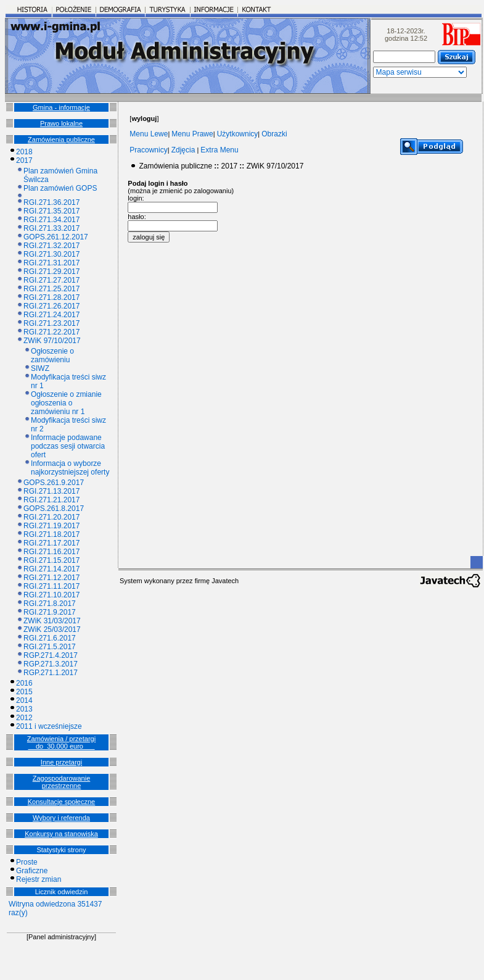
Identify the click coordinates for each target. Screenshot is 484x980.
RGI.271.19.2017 (51, 526)
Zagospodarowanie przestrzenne (62, 782)
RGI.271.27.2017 (51, 280)
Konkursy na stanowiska (61, 834)
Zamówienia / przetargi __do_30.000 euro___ (61, 742)
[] (144, 118)
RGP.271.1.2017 (51, 673)
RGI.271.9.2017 (50, 612)
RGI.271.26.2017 (51, 306)
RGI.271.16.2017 (51, 552)
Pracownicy (148, 150)
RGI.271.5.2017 (50, 647)
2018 (24, 152)
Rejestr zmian (39, 879)
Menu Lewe (149, 134)
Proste (27, 862)
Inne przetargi (61, 762)
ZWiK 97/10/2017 (52, 341)
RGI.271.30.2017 (51, 254)
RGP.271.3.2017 (51, 664)
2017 (24, 160)
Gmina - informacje (61, 107)
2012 (24, 718)
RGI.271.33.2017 (51, 228)
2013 (24, 709)
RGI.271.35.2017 (51, 211)
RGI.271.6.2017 (50, 638)
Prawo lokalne (61, 123)
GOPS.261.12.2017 (56, 237)
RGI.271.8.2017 (50, 604)
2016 (24, 683)
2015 (24, 692)
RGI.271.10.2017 (51, 595)
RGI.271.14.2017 (51, 569)
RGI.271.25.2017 (51, 289)
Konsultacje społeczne (61, 802)
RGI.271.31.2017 (51, 263)
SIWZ (40, 368)
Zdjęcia (183, 150)
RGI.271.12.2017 (51, 578)
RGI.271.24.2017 (51, 315)
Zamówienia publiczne (61, 139)
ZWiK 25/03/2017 (52, 629)
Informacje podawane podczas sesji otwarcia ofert (68, 446)
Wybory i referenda (61, 818)
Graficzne (32, 871)
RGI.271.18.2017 (51, 534)
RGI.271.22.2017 (51, 332)
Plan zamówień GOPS (60, 188)
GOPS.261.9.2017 (54, 483)
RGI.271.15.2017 (51, 560)
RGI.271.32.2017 (51, 246)
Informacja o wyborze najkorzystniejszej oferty (70, 468)
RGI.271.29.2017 (51, 272)
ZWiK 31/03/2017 (52, 621)
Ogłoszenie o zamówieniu (52, 355)
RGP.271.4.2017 (51, 655)
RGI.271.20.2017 (51, 517)
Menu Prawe (192, 134)
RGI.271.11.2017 (51, 586)
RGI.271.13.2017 (51, 491)
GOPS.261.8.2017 (54, 509)
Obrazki (274, 134)
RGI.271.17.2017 (51, 543)
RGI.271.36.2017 (51, 202)
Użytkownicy (238, 134)
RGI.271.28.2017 (51, 297)
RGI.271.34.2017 (51, 220)
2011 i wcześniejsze (49, 726)
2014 (24, 700)
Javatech (225, 581)
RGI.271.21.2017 (51, 500)
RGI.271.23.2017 (51, 323)
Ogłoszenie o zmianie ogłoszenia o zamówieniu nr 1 (66, 403)
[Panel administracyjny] (61, 937)
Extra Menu (219, 150)
